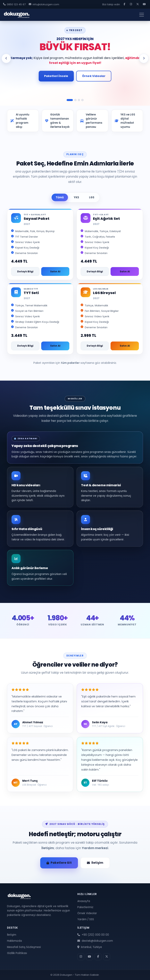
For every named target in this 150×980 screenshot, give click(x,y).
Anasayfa (84, 901)
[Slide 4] (82, 100)
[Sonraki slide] (144, 58)
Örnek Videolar (94, 76)
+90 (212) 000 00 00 (93, 935)
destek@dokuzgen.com (95, 941)
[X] (137, 4)
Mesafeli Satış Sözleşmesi (24, 947)
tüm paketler (70, 363)
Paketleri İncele (56, 76)
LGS (92, 197)
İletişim (48, 848)
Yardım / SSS (86, 919)
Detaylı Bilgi (25, 271)
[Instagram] (131, 4)
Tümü (60, 197)
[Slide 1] (70, 100)
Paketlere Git (59, 863)
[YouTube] (144, 4)
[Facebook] (124, 4)
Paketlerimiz (85, 907)
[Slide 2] (75, 100)
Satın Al (55, 271)
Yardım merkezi (95, 848)
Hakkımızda (14, 941)
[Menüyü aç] (142, 15)
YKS (76, 197)
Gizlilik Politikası (17, 953)
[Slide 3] (79, 100)
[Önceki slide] (6, 58)
